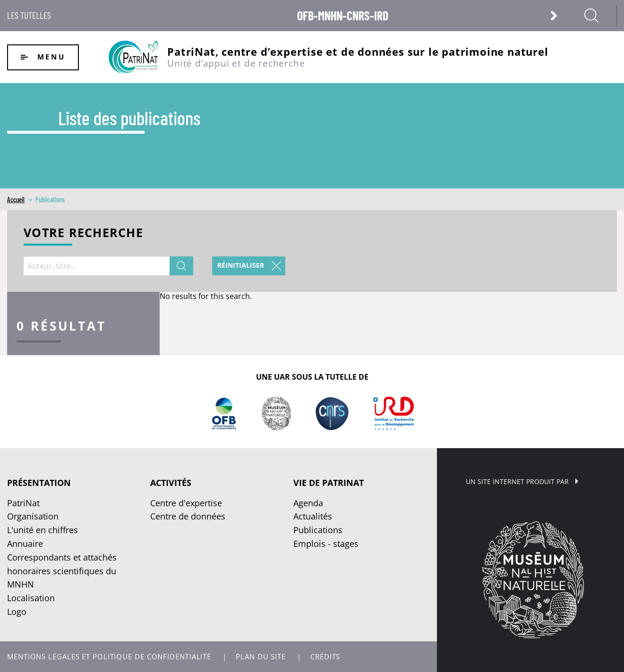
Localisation (31, 598)
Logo (17, 612)
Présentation (39, 483)
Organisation (33, 516)
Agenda (308, 503)
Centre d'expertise (186, 503)
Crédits (325, 657)
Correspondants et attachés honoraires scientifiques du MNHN (62, 571)
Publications (318, 530)
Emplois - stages (326, 544)
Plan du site (261, 657)
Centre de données (188, 516)
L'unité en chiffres (43, 530)
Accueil (16, 199)
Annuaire (25, 544)
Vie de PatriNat (329, 483)
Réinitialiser (241, 265)
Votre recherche (83, 234)
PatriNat (23, 503)
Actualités (313, 516)
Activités (171, 483)
